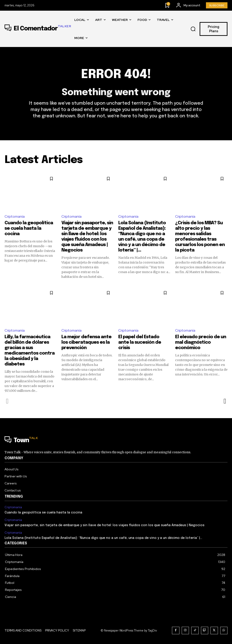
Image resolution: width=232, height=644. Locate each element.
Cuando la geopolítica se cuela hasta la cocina (29, 228)
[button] (193, 29)
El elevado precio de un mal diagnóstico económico (201, 342)
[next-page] (225, 401)
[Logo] (38, 29)
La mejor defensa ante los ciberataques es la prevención (86, 342)
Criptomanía (15, 216)
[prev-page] (7, 401)
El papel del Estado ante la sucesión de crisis (140, 342)
